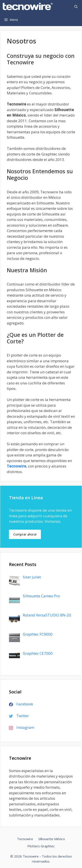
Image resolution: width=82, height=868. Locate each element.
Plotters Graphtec (41, 846)
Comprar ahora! (25, 534)
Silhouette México (52, 839)
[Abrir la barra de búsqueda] (76, 7)
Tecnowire (17, 466)
